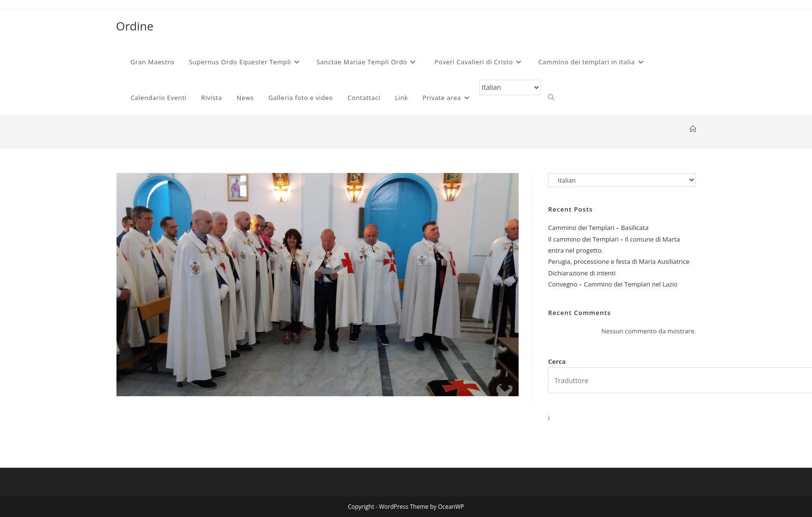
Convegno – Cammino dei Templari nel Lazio (613, 284)
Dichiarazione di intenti (582, 273)
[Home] (693, 129)
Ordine (135, 26)
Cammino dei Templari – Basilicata (598, 228)
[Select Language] (510, 87)
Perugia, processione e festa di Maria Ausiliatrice (619, 261)
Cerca (557, 361)
